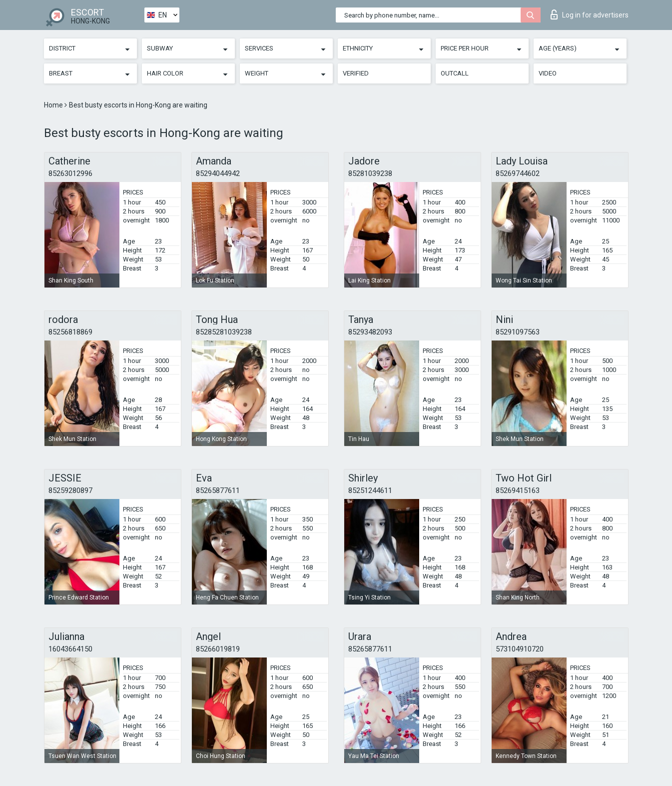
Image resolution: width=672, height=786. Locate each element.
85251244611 (370, 490)
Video (548, 73)
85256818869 (70, 332)
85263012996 (70, 173)
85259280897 (70, 490)
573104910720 (520, 649)
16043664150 (70, 649)
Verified (356, 73)
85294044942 (218, 173)
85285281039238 (224, 332)
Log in (590, 14)
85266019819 (218, 649)
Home (54, 105)
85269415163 (518, 490)
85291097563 (518, 332)
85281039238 (370, 173)
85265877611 (218, 490)
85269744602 (518, 173)
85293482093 (370, 332)
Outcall (455, 73)
